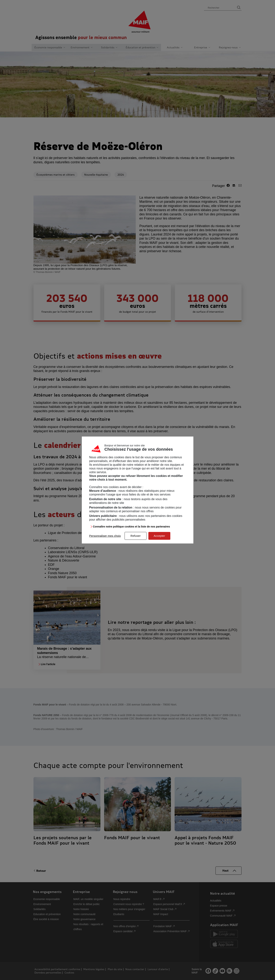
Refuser (136, 536)
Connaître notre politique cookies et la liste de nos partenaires (132, 527)
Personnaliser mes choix (105, 536)
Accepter (159, 536)
